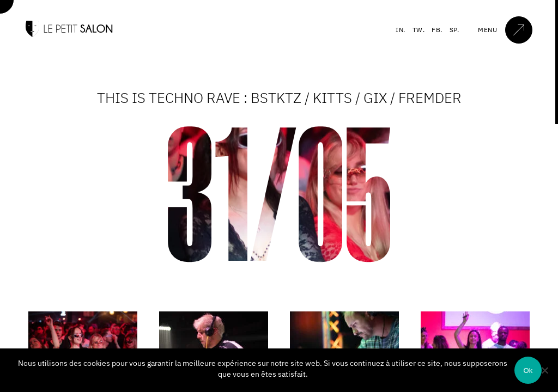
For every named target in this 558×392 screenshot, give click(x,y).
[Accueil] (69, 35)
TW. (419, 30)
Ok (528, 370)
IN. (401, 30)
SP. (454, 30)
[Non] (544, 370)
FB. (437, 30)
